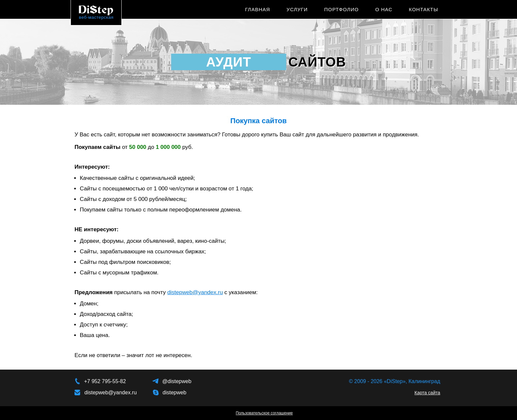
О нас (384, 9)
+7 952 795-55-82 (105, 381)
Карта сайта (427, 393)
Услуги (297, 9)
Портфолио (341, 9)
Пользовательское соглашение (264, 413)
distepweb (174, 392)
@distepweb (177, 381)
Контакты (424, 9)
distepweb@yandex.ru (195, 292)
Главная (258, 9)
